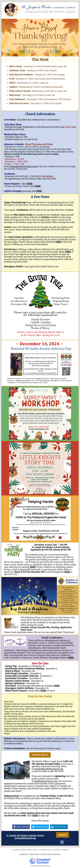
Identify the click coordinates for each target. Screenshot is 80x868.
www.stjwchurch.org (25, 838)
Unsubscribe (24, 854)
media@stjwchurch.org (46, 781)
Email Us (63, 835)
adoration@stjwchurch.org (24, 166)
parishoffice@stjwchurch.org (49, 769)
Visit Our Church (40, 755)
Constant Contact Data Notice (50, 854)
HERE (30, 184)
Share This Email (23, 827)
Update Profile (34, 854)
